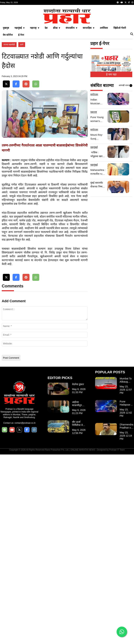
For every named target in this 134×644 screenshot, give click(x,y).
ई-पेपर (21, 84)
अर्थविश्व (104, 77)
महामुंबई (94, 196)
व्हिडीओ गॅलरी (120, 77)
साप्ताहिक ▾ (88, 77)
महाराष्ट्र (94, 161)
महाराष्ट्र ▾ (35, 77)
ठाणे (22, 93)
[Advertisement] (67, 31)
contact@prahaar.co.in (25, 612)
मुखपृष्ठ (6, 77)
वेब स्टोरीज (8, 84)
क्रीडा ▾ (57, 77)
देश (46, 77)
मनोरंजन (94, 143)
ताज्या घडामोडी (9, 93)
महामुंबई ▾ (19, 77)
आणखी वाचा (125, 134)
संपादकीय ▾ (71, 77)
